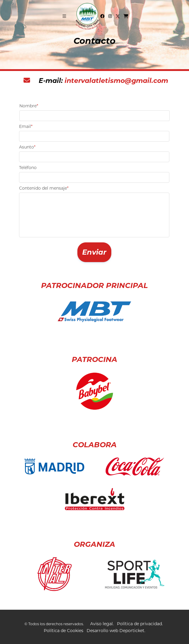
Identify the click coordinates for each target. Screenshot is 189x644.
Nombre (29, 106)
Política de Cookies (64, 631)
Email (26, 126)
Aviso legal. (102, 624)
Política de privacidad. (140, 624)
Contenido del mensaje (44, 188)
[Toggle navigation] (64, 16)
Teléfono (28, 168)
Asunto (27, 147)
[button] (94, 252)
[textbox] (94, 116)
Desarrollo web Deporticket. (116, 631)
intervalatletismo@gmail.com (116, 81)
